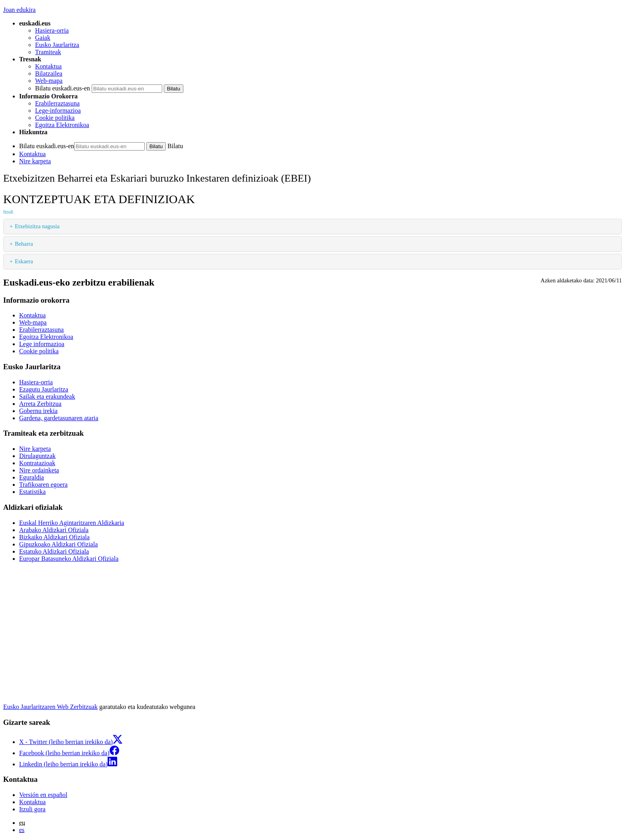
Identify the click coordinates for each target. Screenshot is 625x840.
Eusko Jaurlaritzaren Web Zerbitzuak (50, 707)
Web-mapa (49, 81)
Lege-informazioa (58, 111)
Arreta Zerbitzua (40, 404)
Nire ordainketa (39, 470)
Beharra (24, 244)
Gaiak (43, 38)
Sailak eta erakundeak (47, 397)
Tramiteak (48, 52)
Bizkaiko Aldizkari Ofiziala (54, 537)
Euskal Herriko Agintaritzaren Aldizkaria (72, 523)
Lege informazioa (42, 344)
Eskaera (24, 261)
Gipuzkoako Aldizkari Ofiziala (58, 544)
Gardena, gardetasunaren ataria (59, 418)
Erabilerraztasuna (57, 103)
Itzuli (8, 212)
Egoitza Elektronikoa (62, 125)
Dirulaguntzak (37, 456)
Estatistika (32, 492)
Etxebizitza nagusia (37, 226)
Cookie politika (55, 118)
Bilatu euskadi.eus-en (63, 88)
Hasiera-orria (52, 30)
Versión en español (43, 795)
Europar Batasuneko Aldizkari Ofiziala (69, 559)
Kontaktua (48, 66)
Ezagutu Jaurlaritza (44, 389)
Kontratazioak (37, 463)
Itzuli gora (32, 809)
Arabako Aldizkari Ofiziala (54, 530)
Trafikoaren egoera (43, 485)
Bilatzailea (49, 73)
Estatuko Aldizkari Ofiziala (54, 551)
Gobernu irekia (38, 411)
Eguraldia (31, 477)
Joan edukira (19, 10)
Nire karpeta (35, 161)
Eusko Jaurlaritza (57, 45)
